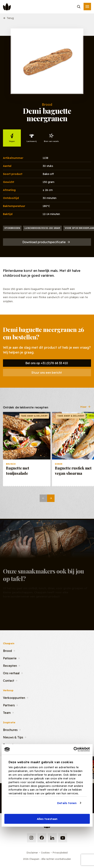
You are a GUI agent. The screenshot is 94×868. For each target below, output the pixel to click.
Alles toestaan (47, 819)
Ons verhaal (11, 673)
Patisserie (10, 658)
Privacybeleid (60, 853)
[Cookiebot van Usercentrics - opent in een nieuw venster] (73, 749)
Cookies (45, 853)
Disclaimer (32, 853)
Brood (7, 650)
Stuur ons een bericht (47, 373)
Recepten (10, 665)
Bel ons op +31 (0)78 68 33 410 (47, 363)
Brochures (10, 729)
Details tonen (67, 803)
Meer (86, 408)
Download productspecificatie (46, 242)
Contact (9, 680)
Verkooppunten (14, 697)
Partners (9, 705)
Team (7, 712)
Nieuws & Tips (13, 737)
